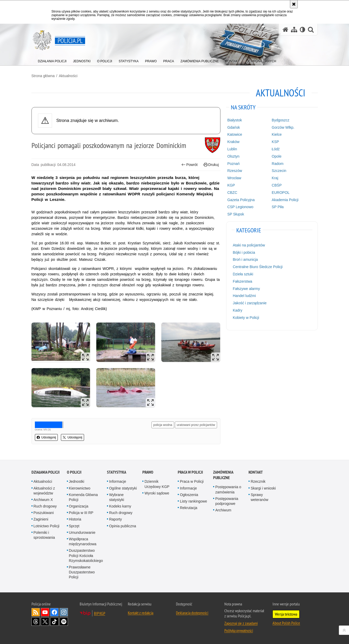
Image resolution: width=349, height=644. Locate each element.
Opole (277, 156)
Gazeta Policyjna (241, 200)
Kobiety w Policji (246, 318)
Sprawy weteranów (259, 497)
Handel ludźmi (244, 296)
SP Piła (278, 207)
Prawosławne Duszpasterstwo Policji (82, 572)
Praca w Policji (190, 472)
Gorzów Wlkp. (283, 127)
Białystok (234, 120)
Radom (278, 164)
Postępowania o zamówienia (228, 489)
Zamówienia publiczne (223, 475)
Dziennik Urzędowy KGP (157, 484)
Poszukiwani (44, 513)
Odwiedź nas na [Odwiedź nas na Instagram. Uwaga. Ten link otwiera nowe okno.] (64, 612)
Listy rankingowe (193, 501)
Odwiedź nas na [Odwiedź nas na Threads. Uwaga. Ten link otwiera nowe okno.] (36, 622)
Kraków (233, 142)
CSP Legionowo (240, 207)
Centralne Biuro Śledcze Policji (258, 267)
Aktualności (68, 76)
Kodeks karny (120, 506)
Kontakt (256, 472)
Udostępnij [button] (46, 437)
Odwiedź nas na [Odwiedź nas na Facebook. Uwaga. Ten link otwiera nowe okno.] (54, 612)
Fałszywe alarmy (246, 289)
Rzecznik (258, 481)
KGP (231, 185)
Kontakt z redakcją (141, 613)
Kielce (277, 134)
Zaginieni (41, 519)
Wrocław (234, 178)
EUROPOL (281, 193)
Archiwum (223, 510)
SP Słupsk (236, 214)
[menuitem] (52, 60)
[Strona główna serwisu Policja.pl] (285, 30)
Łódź (276, 149)
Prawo (148, 472)
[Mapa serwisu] (294, 30)
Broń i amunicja (245, 259)
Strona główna (43, 76)
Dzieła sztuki (243, 274)
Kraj (275, 178)
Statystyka (117, 472)
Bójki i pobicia (244, 252)
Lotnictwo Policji (47, 526)
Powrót (189, 165)
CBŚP (277, 185)
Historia (75, 519)
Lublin (232, 149)
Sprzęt (74, 526)
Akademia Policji (285, 200)
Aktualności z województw (44, 491)
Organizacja (79, 506)
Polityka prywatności (239, 630)
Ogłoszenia (189, 495)
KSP (275, 142)
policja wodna (163, 425)
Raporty (115, 519)
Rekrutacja (189, 508)
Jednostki (77, 481)
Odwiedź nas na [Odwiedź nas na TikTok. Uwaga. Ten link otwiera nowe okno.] (54, 622)
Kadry (237, 310)
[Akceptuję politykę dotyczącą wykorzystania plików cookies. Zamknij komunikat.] (294, 4)
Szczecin (279, 171)
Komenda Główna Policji (83, 497)
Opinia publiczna (123, 526)
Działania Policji (46, 472)
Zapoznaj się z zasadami (241, 623)
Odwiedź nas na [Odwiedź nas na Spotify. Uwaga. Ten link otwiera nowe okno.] (64, 622)
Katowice (235, 134)
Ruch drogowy (45, 506)
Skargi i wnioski (263, 488)
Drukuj (211, 165)
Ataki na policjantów (249, 245)
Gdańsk (233, 127)
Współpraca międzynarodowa (83, 541)
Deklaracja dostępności (192, 613)
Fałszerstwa (242, 281)
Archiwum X (43, 500)
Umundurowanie (82, 532)
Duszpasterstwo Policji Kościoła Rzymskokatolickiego (86, 555)
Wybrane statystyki (117, 497)
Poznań (233, 164)
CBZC (232, 193)
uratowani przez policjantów (196, 425)
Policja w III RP (81, 513)
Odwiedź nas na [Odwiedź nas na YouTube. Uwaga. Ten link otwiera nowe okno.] (45, 612)
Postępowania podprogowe (227, 501)
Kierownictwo (80, 488)
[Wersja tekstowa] (303, 30)
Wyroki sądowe (157, 493)
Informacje (118, 481)
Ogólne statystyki (123, 488)
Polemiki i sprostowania (44, 535)
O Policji (74, 472)
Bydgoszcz (281, 120)
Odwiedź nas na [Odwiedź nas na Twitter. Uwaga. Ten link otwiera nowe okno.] (45, 622)
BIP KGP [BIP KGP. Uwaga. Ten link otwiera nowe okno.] (100, 613)
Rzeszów (235, 171)
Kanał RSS (36, 612)
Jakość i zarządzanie (250, 303)
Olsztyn (233, 156)
